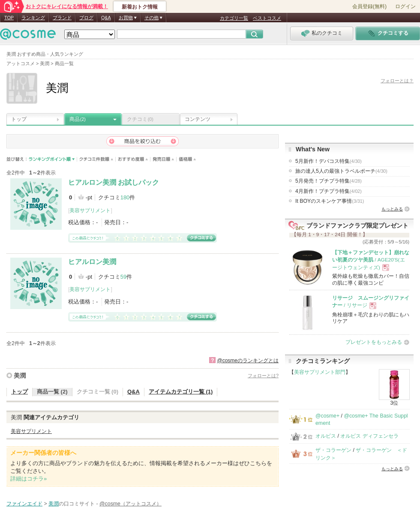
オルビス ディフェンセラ (369, 436)
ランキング (33, 18)
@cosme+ (327, 416)
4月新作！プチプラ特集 (328, 191)
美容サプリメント (90, 210)
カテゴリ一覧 (234, 18)
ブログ (86, 18)
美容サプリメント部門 (320, 372)
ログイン (405, 6)
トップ (19, 119)
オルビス (326, 436)
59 (123, 277)
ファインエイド (24, 504)
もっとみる (392, 209)
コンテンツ (198, 119)
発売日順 (163, 159)
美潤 (20, 376)
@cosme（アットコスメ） (130, 504)
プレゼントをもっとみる (374, 342)
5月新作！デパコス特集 (328, 161)
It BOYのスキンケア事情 (330, 201)
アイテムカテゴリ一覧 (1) (181, 392)
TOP (9, 18)
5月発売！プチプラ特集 (328, 181)
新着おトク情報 (140, 7)
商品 (78, 119)
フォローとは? (263, 376)
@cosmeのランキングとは (248, 361)
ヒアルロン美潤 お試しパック (114, 182)
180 (125, 197)
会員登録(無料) (369, 6)
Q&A (106, 18)
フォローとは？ (397, 81)
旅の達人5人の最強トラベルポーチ (341, 171)
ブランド (62, 18)
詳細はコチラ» (28, 479)
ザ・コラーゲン (333, 450)
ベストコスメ (267, 18)
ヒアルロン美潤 (92, 262)
